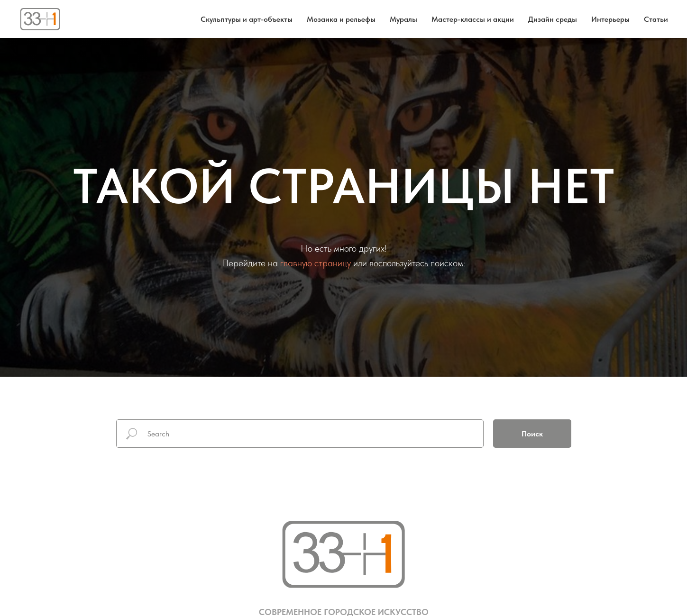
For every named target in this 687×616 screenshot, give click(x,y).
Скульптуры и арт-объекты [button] (247, 19)
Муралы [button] (403, 19)
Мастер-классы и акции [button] (473, 19)
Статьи (656, 19)
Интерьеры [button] (610, 19)
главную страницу (316, 263)
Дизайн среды (553, 19)
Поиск (532, 434)
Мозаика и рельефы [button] (341, 19)
